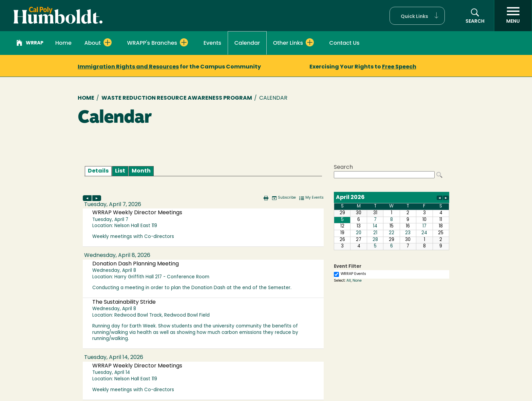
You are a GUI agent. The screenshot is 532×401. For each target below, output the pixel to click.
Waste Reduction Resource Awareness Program (177, 98)
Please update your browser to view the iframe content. (203, 171)
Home (63, 43)
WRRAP (30, 44)
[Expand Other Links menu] (310, 42)
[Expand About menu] (108, 42)
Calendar (247, 43)
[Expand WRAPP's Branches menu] (184, 42)
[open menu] (513, 16)
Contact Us (345, 43)
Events (212, 43)
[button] (417, 16)
